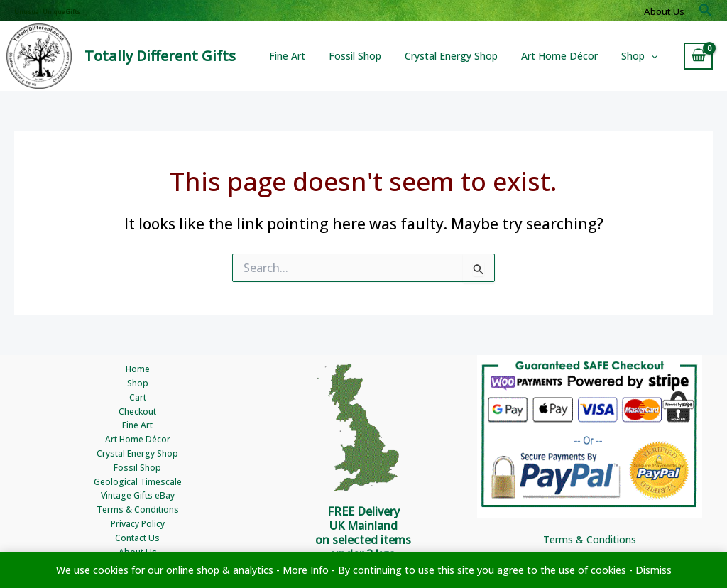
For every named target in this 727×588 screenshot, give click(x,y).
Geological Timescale (138, 482)
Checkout (137, 412)
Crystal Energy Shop (460, 56)
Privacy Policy (138, 524)
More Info (306, 570)
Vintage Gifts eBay (138, 496)
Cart (138, 398)
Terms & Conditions (138, 510)
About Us (664, 11)
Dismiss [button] (654, 570)
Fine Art (304, 56)
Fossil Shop (368, 56)
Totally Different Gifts (160, 56)
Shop (641, 56)
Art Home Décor (565, 56)
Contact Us (137, 539)
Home (138, 370)
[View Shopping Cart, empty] (698, 56)
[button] (706, 11)
